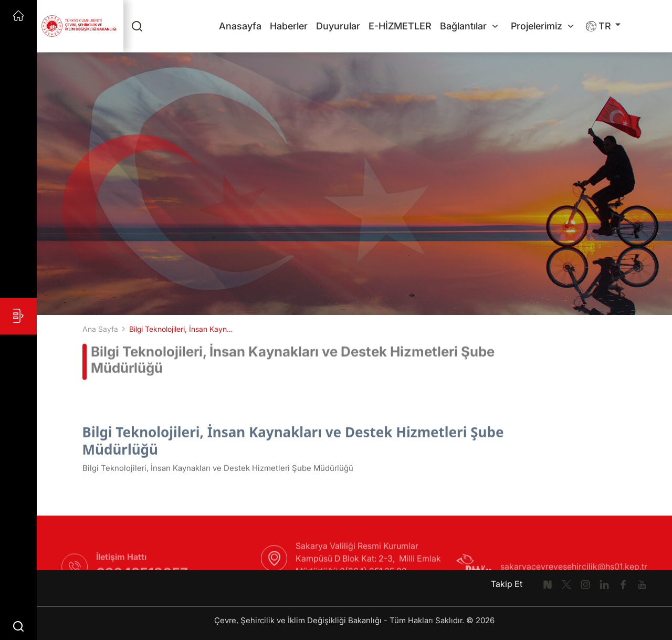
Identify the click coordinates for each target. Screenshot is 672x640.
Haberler (289, 26)
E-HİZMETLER (400, 26)
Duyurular (338, 26)
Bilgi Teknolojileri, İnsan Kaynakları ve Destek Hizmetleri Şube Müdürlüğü (182, 329)
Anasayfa (240, 26)
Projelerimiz (542, 26)
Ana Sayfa (100, 329)
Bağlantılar (469, 26)
